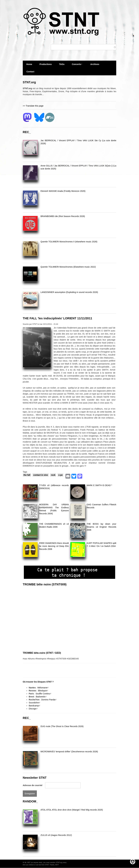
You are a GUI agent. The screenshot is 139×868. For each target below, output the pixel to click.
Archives (95, 66)
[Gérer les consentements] (133, 862)
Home (29, 64)
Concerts (78, 64)
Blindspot (43, 691)
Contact (30, 72)
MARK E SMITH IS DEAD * (99, 485)
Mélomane (43, 688)
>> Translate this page (33, 106)
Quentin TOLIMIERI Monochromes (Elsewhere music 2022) (68, 267)
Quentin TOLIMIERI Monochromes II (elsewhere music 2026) (69, 242)
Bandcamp (35, 706)
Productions (46, 64)
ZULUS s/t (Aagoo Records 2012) (56, 835)
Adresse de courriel (33, 785)
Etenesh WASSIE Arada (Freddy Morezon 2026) (63, 191)
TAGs (62, 66)
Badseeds (41, 697)
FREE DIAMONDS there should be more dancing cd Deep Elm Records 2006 (54, 546)
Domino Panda (49, 700)
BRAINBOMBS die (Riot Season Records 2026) (63, 216)
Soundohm (35, 703)
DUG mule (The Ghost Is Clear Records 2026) (62, 726)
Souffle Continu (44, 694)
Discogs (34, 709)
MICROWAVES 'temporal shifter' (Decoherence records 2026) (69, 752)
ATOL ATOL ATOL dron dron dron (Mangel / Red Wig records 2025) (72, 810)
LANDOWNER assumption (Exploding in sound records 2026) (69, 292)
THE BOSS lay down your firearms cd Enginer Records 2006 (101, 527)
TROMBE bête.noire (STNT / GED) (42, 653)
